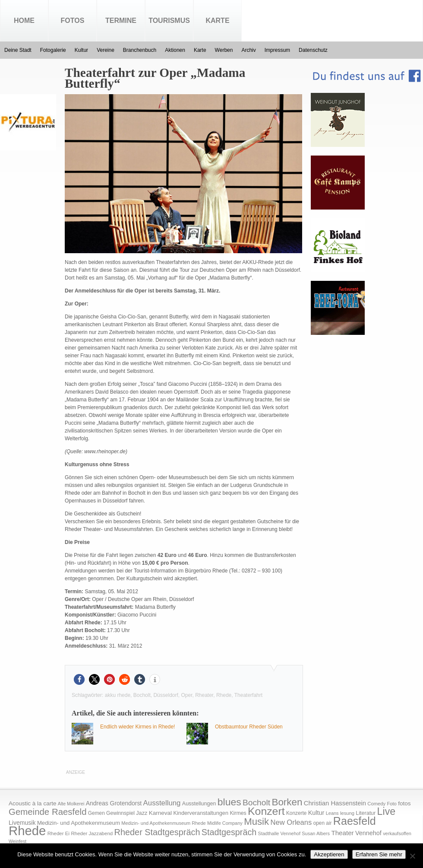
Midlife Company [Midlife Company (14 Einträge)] (225, 823)
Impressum (277, 50)
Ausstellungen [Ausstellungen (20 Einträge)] (199, 804)
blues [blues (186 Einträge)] (229, 802)
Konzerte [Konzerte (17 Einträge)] (296, 813)
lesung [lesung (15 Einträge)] (347, 813)
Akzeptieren (329, 854)
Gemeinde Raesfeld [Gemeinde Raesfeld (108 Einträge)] (48, 812)
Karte (217, 21)
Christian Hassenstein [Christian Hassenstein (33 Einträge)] (335, 803)
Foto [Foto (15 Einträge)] (391, 804)
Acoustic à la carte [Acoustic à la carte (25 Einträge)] (32, 803)
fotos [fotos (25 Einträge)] (404, 803)
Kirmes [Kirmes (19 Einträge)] (238, 813)
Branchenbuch (140, 50)
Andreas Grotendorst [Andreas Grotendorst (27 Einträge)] (114, 803)
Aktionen (175, 50)
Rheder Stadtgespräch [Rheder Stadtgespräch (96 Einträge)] (157, 832)
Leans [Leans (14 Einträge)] (332, 813)
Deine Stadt (18, 50)
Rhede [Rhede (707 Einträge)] (27, 831)
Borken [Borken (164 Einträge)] (287, 802)
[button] (79, 679)
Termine (121, 21)
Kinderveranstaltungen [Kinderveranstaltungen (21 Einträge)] (201, 813)
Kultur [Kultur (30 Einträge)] (316, 813)
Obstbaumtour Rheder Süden (249, 727)
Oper (186, 695)
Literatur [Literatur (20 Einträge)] (366, 813)
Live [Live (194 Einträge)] (387, 811)
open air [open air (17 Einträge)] (323, 823)
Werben (224, 50)
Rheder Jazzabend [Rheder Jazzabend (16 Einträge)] (92, 833)
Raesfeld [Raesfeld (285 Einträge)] (355, 821)
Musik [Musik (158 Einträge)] (256, 822)
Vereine (106, 50)
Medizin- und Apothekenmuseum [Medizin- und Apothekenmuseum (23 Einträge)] (79, 823)
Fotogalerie (53, 50)
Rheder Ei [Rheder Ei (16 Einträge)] (58, 833)
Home (24, 21)
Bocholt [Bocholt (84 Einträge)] (256, 803)
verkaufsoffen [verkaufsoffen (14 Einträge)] (397, 833)
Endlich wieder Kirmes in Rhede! (137, 727)
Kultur (81, 50)
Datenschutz (313, 50)
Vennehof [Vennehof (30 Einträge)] (368, 833)
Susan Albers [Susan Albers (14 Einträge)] (316, 833)
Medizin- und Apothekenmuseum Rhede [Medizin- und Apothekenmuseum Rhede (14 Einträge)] (163, 823)
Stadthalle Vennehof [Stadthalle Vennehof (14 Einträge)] (279, 833)
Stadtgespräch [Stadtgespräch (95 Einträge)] (229, 832)
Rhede (224, 695)
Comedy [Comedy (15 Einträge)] (376, 804)
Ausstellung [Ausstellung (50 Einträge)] (162, 803)
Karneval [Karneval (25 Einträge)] (160, 813)
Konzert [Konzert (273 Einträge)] (266, 811)
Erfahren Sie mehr (379, 854)
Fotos (73, 21)
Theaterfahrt (248, 695)
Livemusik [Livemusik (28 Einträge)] (22, 823)
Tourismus (169, 21)
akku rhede (118, 695)
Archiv (248, 50)
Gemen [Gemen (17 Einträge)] (96, 813)
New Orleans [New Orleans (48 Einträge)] (291, 822)
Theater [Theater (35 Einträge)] (342, 833)
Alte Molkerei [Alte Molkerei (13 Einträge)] (71, 804)
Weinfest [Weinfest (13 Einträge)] (17, 841)
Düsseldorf (166, 695)
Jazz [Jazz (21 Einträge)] (142, 813)
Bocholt (142, 695)
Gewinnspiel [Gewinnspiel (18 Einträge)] (120, 813)
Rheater (204, 695)
